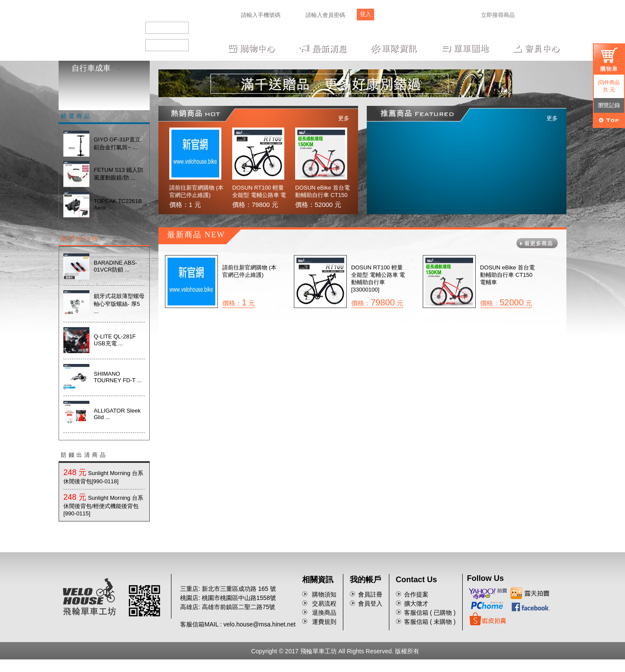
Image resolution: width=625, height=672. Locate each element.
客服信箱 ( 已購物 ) (430, 613)
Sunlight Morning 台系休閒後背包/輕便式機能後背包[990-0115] (103, 506)
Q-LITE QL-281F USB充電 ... (115, 340)
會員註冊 (370, 594)
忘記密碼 (408, 16)
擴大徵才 (416, 603)
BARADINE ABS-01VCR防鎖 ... (115, 266)
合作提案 (416, 594)
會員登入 (370, 603)
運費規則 (324, 622)
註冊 (390, 16)
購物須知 (324, 594)
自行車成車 (97, 68)
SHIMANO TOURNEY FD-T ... (118, 377)
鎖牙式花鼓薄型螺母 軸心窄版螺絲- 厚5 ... (119, 304)
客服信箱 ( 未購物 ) (430, 622)
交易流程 (324, 603)
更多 (344, 118)
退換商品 (324, 613)
